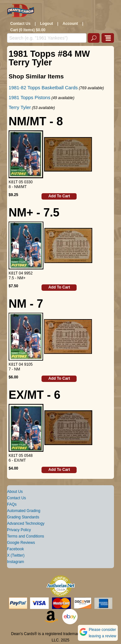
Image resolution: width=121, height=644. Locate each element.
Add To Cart (59, 196)
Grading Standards (23, 517)
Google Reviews (21, 543)
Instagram (15, 562)
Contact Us (20, 24)
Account (70, 24)
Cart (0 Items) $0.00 (28, 30)
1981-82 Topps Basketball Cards (43, 88)
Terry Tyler (20, 107)
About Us (15, 492)
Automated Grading (24, 511)
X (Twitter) (16, 555)
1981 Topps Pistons (30, 97)
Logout (46, 24)
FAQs (12, 504)
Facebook (15, 549)
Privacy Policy (19, 530)
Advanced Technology (26, 523)
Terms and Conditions (26, 536)
